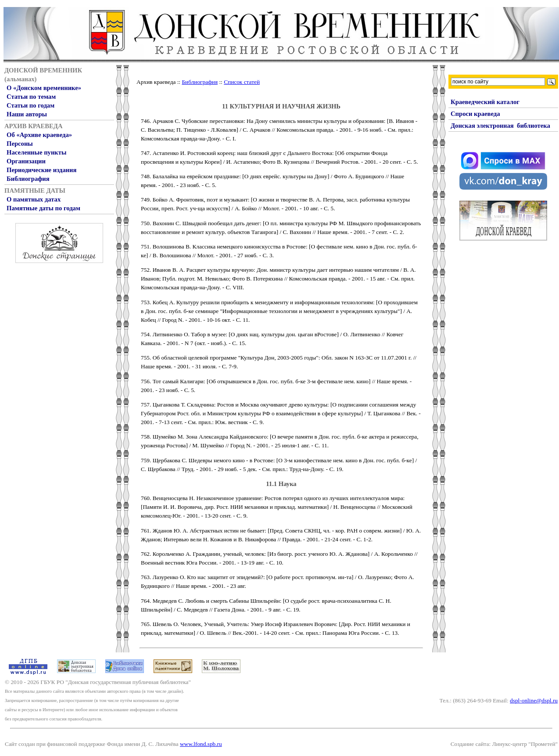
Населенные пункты (36, 152)
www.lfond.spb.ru (201, 744)
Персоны (20, 144)
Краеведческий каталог (485, 102)
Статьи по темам (31, 97)
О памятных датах (34, 199)
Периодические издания (41, 170)
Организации (26, 161)
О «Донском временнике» (44, 88)
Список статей (242, 82)
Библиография (28, 179)
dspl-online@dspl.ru (534, 700)
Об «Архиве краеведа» (39, 135)
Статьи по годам (30, 105)
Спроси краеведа (475, 114)
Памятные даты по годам (43, 208)
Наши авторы (27, 114)
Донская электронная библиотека (500, 126)
